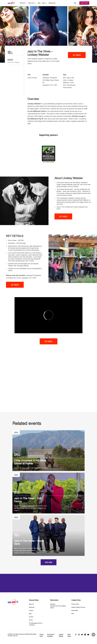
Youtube (88, 635)
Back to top (93, 635)
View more (49, 562)
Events (31, 620)
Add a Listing (69, 635)
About (45, 3)
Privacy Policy (75, 604)
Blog (39, 3)
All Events (23, 3)
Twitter (82, 635)
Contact (31, 611)
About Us (31, 604)
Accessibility (75, 611)
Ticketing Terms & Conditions (58, 606)
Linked (85, 635)
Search (75, 3)
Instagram (79, 635)
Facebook (76, 635)
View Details (48, 451)
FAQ (73, 614)
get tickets (77, 55)
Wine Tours (32, 3)
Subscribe (32, 607)
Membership (52, 3)
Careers (31, 617)
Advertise (53, 604)
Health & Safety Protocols (78, 607)
